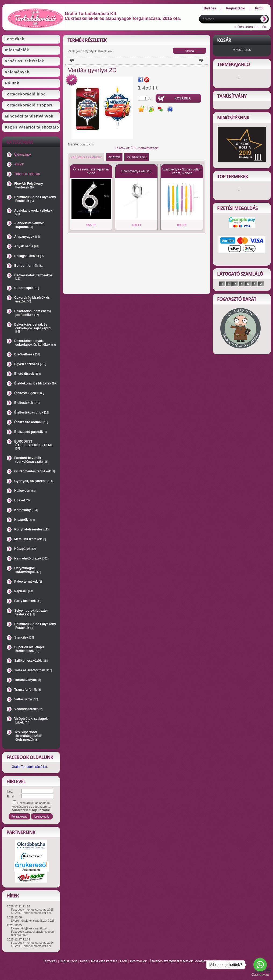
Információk (138, 961)
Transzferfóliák (28, 690)
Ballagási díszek (29, 256)
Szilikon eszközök (31, 661)
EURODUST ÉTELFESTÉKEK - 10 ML (33, 445)
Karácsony (26, 510)
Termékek (50, 961)
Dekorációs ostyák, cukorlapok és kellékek (35, 343)
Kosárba (183, 98)
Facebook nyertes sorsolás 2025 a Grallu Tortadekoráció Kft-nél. (32, 911)
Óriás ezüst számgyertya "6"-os (91, 171)
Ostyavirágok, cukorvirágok (28, 570)
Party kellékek (28, 601)
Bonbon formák (29, 266)
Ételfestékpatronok (31, 412)
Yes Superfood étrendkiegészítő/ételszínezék (28, 736)
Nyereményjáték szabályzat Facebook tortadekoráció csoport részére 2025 (33, 932)
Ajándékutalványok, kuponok (29, 225)
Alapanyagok (27, 237)
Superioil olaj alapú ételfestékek (29, 649)
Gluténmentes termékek (35, 471)
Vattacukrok (26, 699)
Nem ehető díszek (31, 558)
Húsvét (22, 500)
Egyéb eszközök (30, 364)
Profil (124, 961)
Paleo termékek (28, 582)
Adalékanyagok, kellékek (33, 212)
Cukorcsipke (27, 288)
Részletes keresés (104, 961)
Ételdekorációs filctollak (35, 383)
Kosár (84, 961)
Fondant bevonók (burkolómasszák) (31, 460)
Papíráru (24, 591)
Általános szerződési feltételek (171, 961)
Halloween (25, 491)
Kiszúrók (24, 520)
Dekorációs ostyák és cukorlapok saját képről (33, 328)
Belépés (210, 8)
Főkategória (74, 51)
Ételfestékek (27, 403)
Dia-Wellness (27, 354)
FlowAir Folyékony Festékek (29, 186)
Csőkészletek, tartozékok (33, 277)
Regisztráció (69, 961)
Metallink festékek (30, 539)
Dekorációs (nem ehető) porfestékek (33, 313)
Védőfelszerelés (28, 709)
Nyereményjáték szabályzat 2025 (33, 921)
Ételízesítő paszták (30, 432)
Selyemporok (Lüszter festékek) (31, 612)
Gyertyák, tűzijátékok (34, 481)
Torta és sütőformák (33, 670)
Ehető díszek (28, 374)
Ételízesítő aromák (31, 422)
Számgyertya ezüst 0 (136, 171)
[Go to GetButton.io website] (260, 975)
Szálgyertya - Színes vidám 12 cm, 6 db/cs (182, 171)
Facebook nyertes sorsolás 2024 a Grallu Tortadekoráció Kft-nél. (32, 944)
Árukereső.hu (31, 870)
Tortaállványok (27, 680)
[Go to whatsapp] (260, 965)
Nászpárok (25, 549)
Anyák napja (26, 246)
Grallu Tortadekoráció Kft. (30, 767)
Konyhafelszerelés (32, 529)
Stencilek (24, 637)
